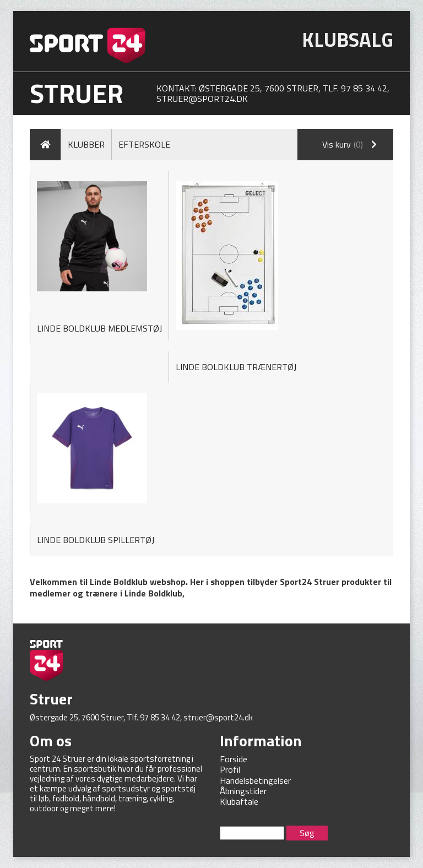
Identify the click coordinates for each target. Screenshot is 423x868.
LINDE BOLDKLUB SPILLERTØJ (96, 540)
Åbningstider (243, 791)
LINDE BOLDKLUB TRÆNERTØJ (236, 367)
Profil (230, 769)
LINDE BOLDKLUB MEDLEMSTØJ (99, 328)
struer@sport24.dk (202, 99)
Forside (234, 759)
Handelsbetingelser (255, 780)
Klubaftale (239, 801)
